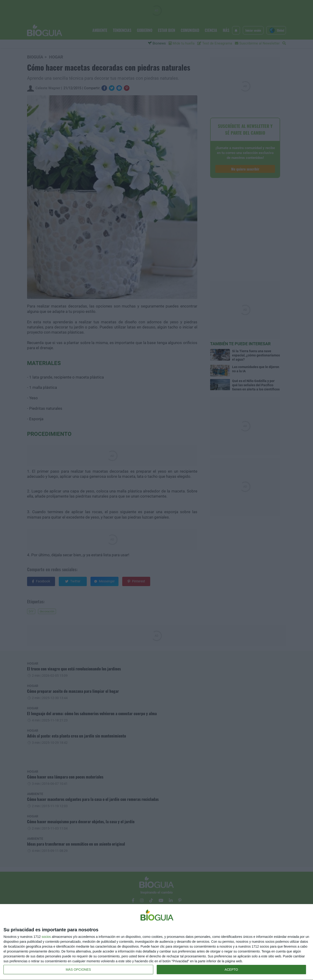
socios (46, 937)
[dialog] (156, 942)
